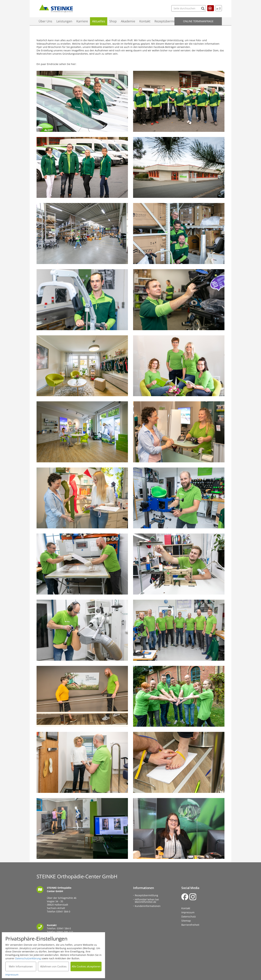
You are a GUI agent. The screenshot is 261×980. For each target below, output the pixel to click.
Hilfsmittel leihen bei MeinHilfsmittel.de (147, 901)
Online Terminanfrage (198, 21)
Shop (113, 21)
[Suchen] (196, 8)
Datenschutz (189, 916)
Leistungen (64, 21)
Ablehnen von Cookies (53, 966)
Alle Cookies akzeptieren (86, 966)
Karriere (82, 21)
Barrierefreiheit (190, 925)
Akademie (128, 21)
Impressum (188, 912)
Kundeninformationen (148, 906)
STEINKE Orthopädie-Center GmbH (56, 8)
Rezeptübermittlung (169, 21)
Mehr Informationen (21, 966)
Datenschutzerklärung (28, 958)
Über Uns (45, 21)
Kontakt (145, 21)
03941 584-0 (63, 912)
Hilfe (209, 8)
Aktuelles (99, 21)
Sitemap (186, 921)
